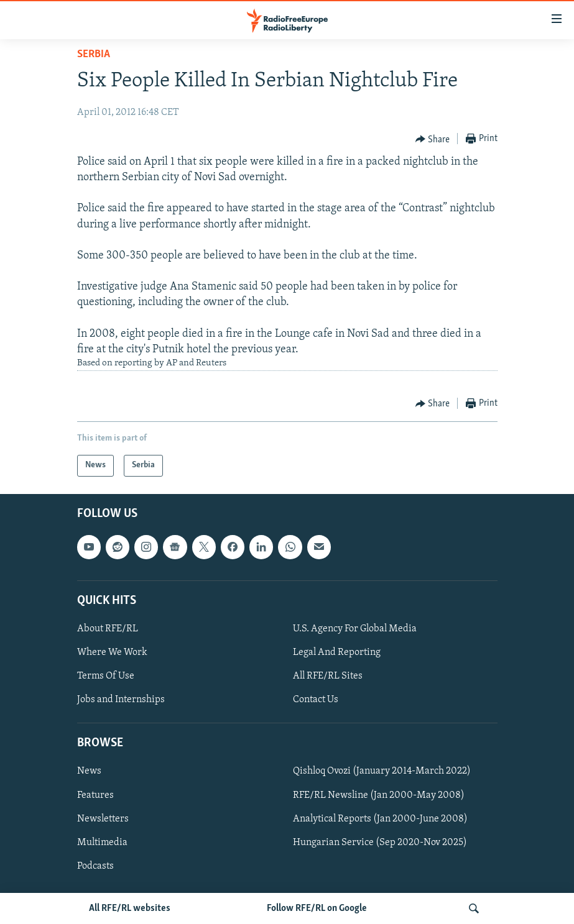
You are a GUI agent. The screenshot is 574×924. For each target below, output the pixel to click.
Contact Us (316, 700)
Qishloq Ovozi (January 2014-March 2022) (382, 771)
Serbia (94, 54)
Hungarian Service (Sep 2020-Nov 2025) (380, 842)
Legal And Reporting (337, 652)
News (89, 771)
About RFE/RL (108, 629)
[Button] (433, 139)
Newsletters (103, 818)
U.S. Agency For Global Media (355, 629)
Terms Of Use (106, 676)
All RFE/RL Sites (328, 676)
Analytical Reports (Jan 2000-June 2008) (380, 818)
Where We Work (112, 652)
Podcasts (95, 866)
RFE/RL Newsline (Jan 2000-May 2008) (379, 795)
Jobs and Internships (121, 700)
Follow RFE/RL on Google (317, 908)
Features (95, 795)
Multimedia (102, 842)
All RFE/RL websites (130, 908)
